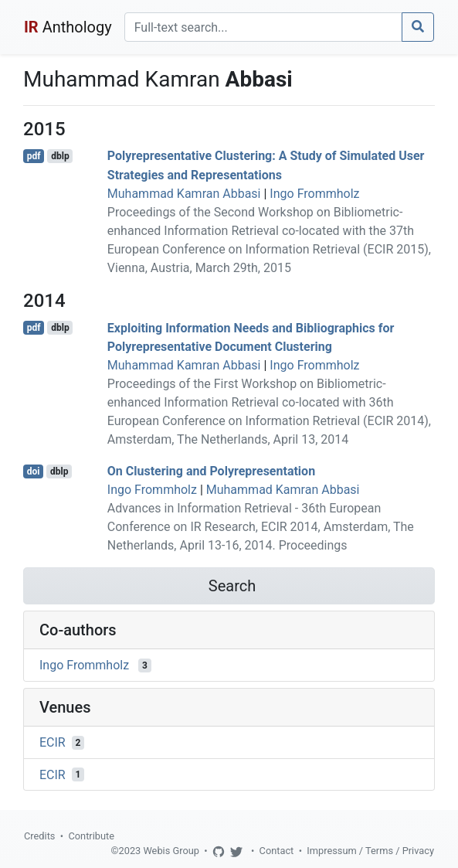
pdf (34, 156)
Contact (277, 851)
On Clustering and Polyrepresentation (211, 471)
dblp (60, 156)
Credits (39, 836)
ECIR (53, 742)
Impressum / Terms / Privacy (370, 851)
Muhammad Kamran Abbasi (184, 194)
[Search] (263, 27)
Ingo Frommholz (314, 194)
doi (34, 471)
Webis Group (171, 851)
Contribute (91, 836)
